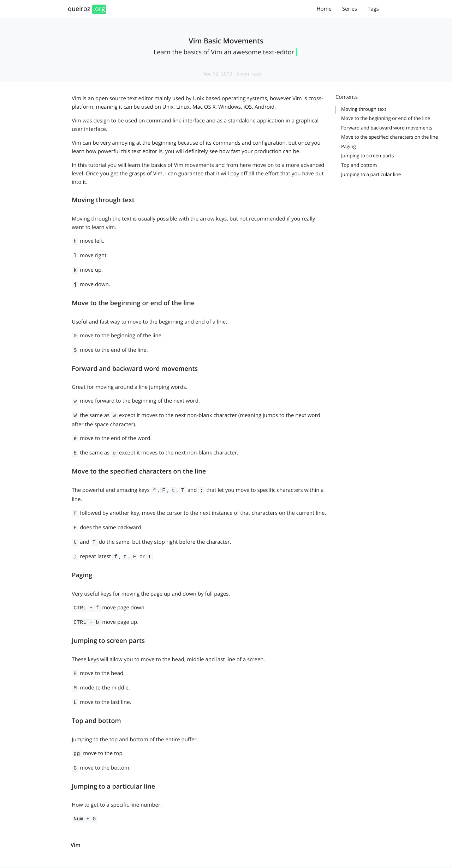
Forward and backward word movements (387, 128)
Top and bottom (359, 165)
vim (76, 829)
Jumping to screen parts (368, 156)
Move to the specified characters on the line (390, 137)
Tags (373, 9)
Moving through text (364, 109)
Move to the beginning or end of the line (386, 118)
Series (350, 9)
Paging (349, 146)
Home (324, 9)
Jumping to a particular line (371, 174)
